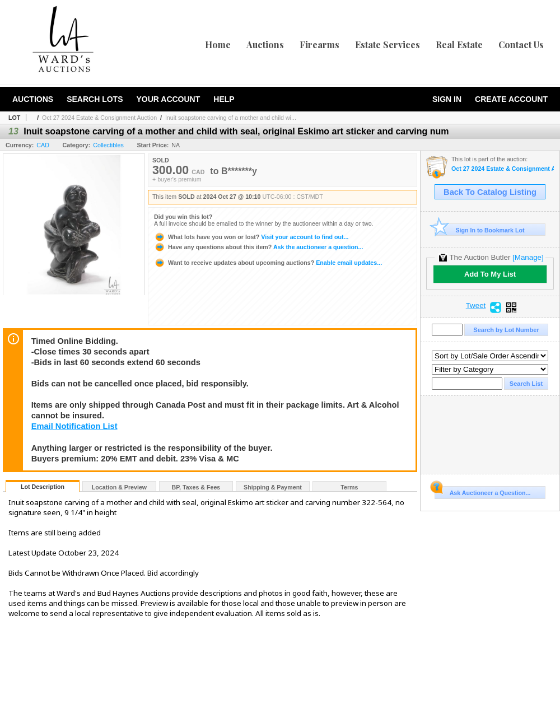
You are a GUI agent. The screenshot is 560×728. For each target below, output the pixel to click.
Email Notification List (74, 426)
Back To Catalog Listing (490, 192)
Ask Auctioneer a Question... (482, 491)
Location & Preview (119, 487)
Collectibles (108, 145)
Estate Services (388, 45)
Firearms (319, 45)
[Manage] (528, 257)
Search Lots (95, 99)
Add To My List (490, 274)
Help (224, 99)
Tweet (476, 306)
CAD (43, 145)
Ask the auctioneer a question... (258, 247)
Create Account (511, 99)
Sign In (447, 99)
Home (218, 45)
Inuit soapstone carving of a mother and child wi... (231, 118)
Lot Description (43, 487)
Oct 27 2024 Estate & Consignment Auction (99, 118)
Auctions (265, 45)
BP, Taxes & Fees (196, 487)
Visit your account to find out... (251, 237)
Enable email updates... (268, 263)
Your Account (168, 99)
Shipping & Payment (273, 487)
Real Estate (459, 45)
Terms (349, 487)
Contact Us (521, 45)
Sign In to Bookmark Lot (480, 230)
